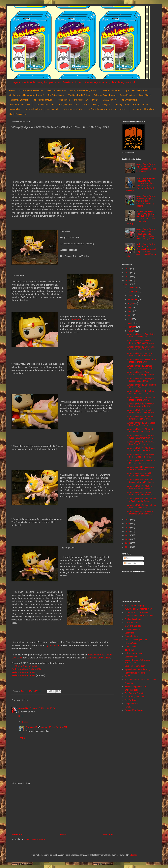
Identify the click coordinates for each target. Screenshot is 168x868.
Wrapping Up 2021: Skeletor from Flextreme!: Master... (140, 487)
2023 (128, 280)
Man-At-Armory (109, 100)
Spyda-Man (24, 708)
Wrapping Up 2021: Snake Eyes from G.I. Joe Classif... (141, 506)
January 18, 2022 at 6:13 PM (54, 727)
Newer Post (17, 834)
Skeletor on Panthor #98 (23, 672)
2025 (128, 273)
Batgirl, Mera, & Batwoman (137, 612)
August (131, 303)
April (130, 319)
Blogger (133, 855)
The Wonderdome (141, 105)
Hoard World (130, 646)
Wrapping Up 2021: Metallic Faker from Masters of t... (139, 475)
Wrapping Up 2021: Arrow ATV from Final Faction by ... (141, 443)
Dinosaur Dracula (132, 629)
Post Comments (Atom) (34, 839)
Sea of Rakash (82, 105)
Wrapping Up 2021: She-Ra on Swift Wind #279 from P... (141, 449)
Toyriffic (128, 707)
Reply (21, 716)
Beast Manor (145, 95)
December (132, 288)
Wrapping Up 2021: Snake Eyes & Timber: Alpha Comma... (141, 500)
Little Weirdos (131, 657)
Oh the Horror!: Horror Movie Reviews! (26, 95)
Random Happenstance (135, 686)
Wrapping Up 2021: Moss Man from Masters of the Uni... (141, 405)
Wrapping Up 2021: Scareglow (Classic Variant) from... (141, 380)
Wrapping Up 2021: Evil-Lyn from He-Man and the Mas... (141, 342)
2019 (128, 528)
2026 (128, 269)
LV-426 (95, 100)
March (131, 323)
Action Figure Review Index (31, 91)
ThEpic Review (131, 703)
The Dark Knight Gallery (79, 95)
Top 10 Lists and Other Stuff (136, 91)
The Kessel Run (81, 100)
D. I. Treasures (131, 623)
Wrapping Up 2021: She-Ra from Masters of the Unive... (142, 386)
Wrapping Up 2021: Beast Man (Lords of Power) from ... (141, 348)
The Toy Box (130, 700)
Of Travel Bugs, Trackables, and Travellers (108, 109)
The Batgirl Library (56, 95)
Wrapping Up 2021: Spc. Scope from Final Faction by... (141, 424)
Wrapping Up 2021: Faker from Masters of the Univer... (141, 462)
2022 (128, 284)
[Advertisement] (62, 809)
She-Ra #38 (75, 320)
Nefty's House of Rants (135, 673)
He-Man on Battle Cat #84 (24, 666)
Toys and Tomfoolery (134, 710)
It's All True (130, 650)
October (131, 296)
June (130, 311)
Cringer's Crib (65, 105)
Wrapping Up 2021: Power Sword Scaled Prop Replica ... (142, 373)
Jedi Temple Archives (134, 653)
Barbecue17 (31, 727)
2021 (128, 520)
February (132, 327)
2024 (128, 277)
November (132, 292)
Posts (127, 558)
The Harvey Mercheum (135, 697)
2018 (128, 531)
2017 (128, 535)
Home (12, 91)
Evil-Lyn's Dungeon (102, 105)
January (131, 331)
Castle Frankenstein (18, 114)
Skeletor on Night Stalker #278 (26, 669)
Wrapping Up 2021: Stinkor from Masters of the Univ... (141, 361)
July (130, 307)
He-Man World (131, 643)
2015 (128, 543)
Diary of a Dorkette (133, 626)
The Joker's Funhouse (42, 100)
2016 (128, 539)
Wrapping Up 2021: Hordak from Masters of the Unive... (142, 399)
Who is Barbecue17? (57, 91)
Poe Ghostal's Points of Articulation (140, 680)
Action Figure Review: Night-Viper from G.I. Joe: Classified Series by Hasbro (146, 168)
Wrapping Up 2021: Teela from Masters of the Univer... (141, 392)
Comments (130, 563)
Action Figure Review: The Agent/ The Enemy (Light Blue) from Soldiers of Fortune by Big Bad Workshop (140, 184)
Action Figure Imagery (134, 606)
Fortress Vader (53, 109)
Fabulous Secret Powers (105, 95)
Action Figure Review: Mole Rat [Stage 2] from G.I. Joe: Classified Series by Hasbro (146, 201)
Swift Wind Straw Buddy (98, 658)
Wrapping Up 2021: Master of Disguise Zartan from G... (140, 513)
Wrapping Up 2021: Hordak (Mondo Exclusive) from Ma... (141, 411)
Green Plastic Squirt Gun (136, 640)
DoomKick (129, 633)
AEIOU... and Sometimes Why (138, 609)
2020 (128, 523)
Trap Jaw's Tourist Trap (45, 105)
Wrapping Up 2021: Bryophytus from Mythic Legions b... (141, 335)
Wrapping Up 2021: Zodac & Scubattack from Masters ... (140, 481)
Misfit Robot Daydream (135, 666)
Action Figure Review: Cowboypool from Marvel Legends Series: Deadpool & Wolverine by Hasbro (146, 234)
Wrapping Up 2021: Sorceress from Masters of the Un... (141, 456)
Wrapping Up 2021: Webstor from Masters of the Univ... (140, 354)
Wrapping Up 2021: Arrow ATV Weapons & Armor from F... (141, 437)
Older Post (108, 834)
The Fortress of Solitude (74, 109)
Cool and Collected (133, 619)
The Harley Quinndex (19, 100)
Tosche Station (63, 100)
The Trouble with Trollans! (143, 109)
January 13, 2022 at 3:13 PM (43, 708)
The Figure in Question (135, 693)
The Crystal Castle (129, 100)
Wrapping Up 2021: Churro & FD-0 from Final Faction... (140, 430)
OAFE (127, 676)
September (133, 299)
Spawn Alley (15, 109)
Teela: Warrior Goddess (20, 105)
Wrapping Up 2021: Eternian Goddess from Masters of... (140, 367)
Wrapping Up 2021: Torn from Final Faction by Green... (140, 418)
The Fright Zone (122, 105)
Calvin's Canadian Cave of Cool (139, 616)
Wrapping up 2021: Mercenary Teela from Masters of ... (141, 468)
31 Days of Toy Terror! (110, 91)
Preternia (129, 683)
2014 (128, 547)
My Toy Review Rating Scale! (83, 91)
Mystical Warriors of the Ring (137, 669)
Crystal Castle (52, 645)
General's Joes (131, 636)
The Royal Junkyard (33, 109)
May (130, 315)
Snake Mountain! (128, 95)
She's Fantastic (131, 690)
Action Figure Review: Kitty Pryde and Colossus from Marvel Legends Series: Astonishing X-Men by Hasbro (140, 250)
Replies (25, 722)
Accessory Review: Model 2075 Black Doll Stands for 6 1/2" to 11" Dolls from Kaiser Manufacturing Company (141, 217)
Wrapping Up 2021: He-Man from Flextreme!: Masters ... (140, 494)
